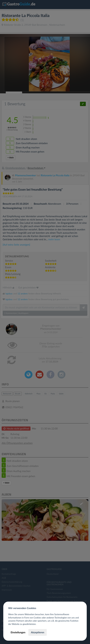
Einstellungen (18, 632)
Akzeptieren (37, 632)
